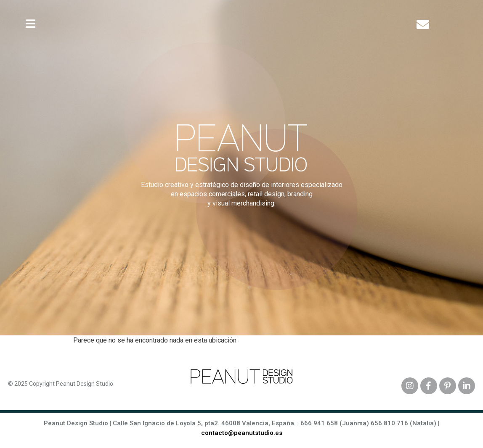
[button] (31, 24)
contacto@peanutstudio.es (242, 433)
